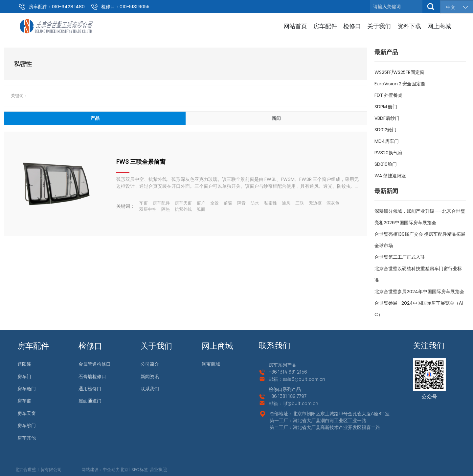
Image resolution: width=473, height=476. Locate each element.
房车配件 (161, 203)
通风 (286, 203)
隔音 (241, 203)
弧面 (201, 209)
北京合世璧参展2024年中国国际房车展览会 (419, 292)
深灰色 (333, 203)
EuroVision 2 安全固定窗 (400, 84)
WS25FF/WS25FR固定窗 (399, 72)
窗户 (201, 203)
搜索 (431, 7)
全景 (214, 203)
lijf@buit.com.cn (300, 403)
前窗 (228, 203)
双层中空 (148, 209)
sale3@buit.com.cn (304, 379)
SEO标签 (139, 470)
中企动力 (111, 470)
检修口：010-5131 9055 (125, 7)
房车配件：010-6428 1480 (57, 7)
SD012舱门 (385, 130)
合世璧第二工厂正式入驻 (400, 257)
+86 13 (276, 396)
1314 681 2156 (293, 372)
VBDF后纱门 (387, 118)
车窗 (144, 203)
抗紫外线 (183, 209)
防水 (255, 203)
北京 (124, 470)
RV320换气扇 (388, 153)
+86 (273, 372)
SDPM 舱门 (386, 107)
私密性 (270, 203)
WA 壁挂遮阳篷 (390, 176)
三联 (300, 203)
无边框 (315, 203)
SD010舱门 (386, 164)
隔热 (166, 209)
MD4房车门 (387, 141)
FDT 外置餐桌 (388, 95)
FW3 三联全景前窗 (141, 162)
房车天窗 (183, 203)
